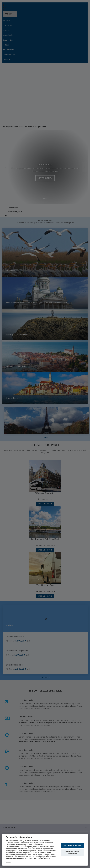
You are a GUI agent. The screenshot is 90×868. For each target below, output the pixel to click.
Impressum (8, 862)
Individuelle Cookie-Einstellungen (72, 853)
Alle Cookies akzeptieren (72, 845)
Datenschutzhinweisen (42, 859)
